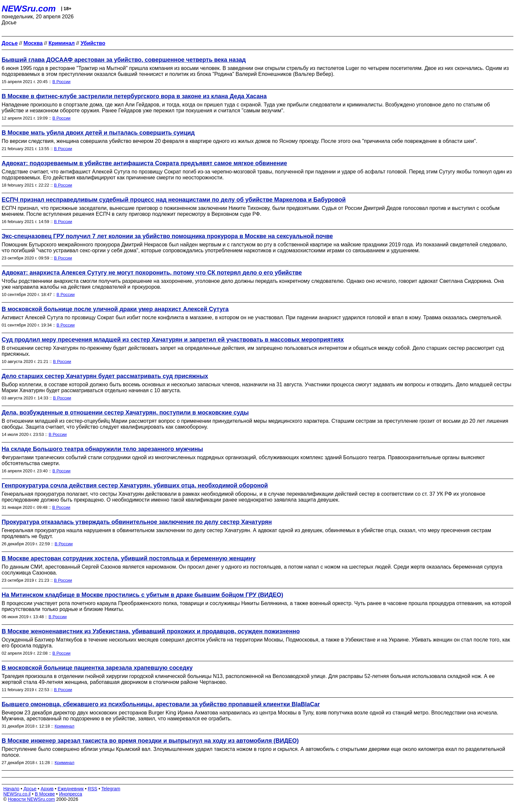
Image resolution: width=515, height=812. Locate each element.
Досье (30, 789)
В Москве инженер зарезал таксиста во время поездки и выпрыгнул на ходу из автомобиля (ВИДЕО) (150, 741)
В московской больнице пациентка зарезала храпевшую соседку (97, 668)
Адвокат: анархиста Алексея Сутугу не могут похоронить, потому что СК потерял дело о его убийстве (152, 273)
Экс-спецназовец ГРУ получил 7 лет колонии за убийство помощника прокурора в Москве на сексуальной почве (167, 236)
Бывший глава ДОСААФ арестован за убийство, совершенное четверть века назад (124, 60)
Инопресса (71, 794)
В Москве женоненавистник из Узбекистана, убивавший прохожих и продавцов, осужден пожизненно (151, 631)
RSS (92, 789)
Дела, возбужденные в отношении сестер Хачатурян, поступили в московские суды (125, 413)
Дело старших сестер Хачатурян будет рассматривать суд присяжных (105, 376)
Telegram (111, 789)
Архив (47, 789)
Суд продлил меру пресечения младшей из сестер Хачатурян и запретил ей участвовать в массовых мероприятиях (173, 340)
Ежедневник (71, 789)
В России (62, 82)
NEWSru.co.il (17, 794)
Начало (11, 789)
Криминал (64, 726)
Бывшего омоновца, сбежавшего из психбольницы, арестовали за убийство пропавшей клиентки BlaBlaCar (161, 704)
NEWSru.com (29, 9)
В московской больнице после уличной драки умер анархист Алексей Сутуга (115, 309)
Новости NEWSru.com (31, 799)
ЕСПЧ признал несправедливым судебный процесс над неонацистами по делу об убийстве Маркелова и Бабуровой (174, 200)
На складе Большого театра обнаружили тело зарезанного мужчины (102, 449)
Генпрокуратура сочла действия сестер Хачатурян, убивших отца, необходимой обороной (135, 485)
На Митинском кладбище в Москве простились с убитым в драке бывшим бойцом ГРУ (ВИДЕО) (142, 595)
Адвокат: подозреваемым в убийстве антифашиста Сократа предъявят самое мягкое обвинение (144, 163)
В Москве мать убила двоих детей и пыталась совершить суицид (98, 133)
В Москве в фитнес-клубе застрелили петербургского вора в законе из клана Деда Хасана (134, 96)
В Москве (45, 794)
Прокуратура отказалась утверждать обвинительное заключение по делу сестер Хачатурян (137, 522)
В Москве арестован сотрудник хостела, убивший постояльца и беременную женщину (129, 558)
